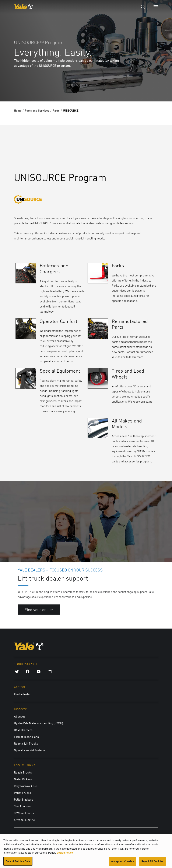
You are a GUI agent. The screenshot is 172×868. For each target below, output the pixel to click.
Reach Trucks (23, 772)
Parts (56, 111)
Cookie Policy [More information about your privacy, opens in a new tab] (65, 854)
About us (20, 716)
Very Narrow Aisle (25, 786)
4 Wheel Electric (24, 820)
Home (18, 111)
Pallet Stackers (24, 800)
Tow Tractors (22, 806)
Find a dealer (22, 694)
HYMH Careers (23, 730)
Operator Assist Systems (30, 750)
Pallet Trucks (22, 793)
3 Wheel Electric (24, 813)
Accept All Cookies (122, 863)
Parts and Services (37, 111)
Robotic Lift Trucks (26, 744)
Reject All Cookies (152, 863)
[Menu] (156, 7)
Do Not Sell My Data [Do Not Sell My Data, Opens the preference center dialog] (18, 863)
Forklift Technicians (26, 737)
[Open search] (143, 7)
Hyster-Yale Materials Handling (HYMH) (38, 723)
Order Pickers (23, 779)
